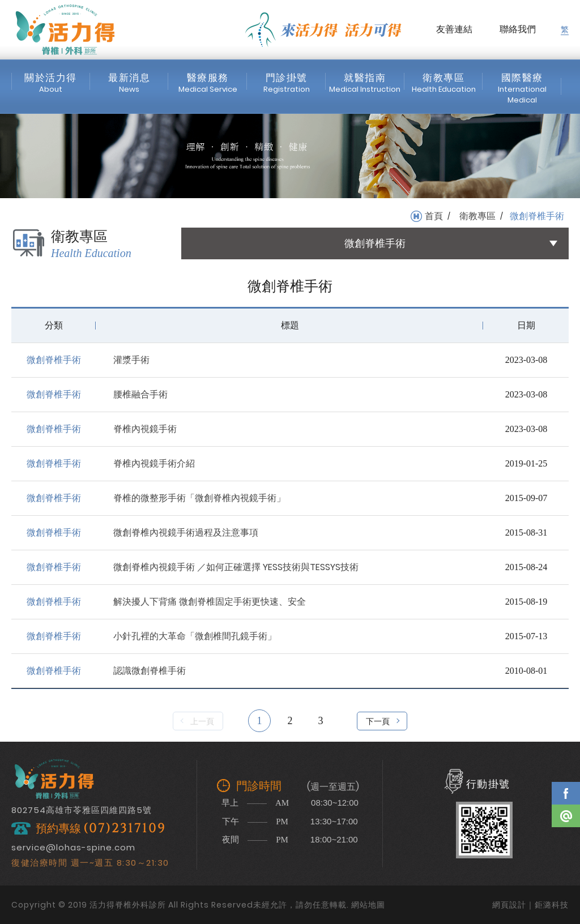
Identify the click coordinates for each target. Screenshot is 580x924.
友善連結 (454, 29)
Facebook (566, 793)
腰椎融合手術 (140, 394)
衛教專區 (477, 216)
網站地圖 (368, 905)
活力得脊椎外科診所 (65, 29)
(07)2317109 (125, 829)
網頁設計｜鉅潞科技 (530, 905)
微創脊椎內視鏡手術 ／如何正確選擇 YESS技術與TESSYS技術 (236, 567)
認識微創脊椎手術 (150, 671)
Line (566, 816)
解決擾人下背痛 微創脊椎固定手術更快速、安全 (210, 602)
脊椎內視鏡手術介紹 (154, 463)
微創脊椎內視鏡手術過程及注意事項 (186, 532)
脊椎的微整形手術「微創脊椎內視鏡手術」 (199, 498)
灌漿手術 (131, 360)
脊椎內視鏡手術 (145, 429)
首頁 (434, 216)
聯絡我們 (518, 29)
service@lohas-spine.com (73, 847)
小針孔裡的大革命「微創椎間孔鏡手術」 (195, 636)
